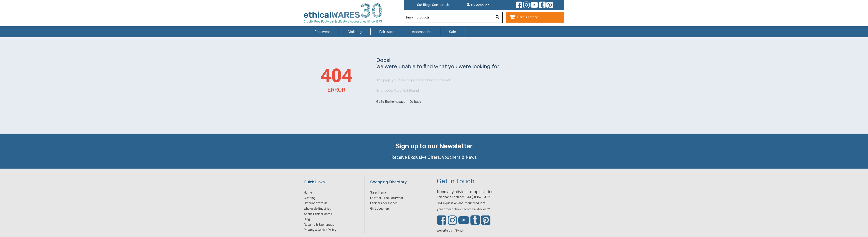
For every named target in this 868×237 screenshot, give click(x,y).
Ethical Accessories (384, 203)
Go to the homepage (391, 102)
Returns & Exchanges (319, 225)
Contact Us (441, 5)
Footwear (322, 32)
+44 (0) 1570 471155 (480, 197)
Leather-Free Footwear (387, 198)
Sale (452, 32)
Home (308, 193)
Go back (415, 102)
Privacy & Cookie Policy (320, 230)
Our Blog (423, 5)
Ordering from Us (316, 203)
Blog (307, 219)
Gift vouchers (380, 209)
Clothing (355, 32)
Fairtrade (387, 32)
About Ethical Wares (318, 214)
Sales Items (378, 193)
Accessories (422, 32)
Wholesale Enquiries (317, 209)
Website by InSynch (450, 231)
